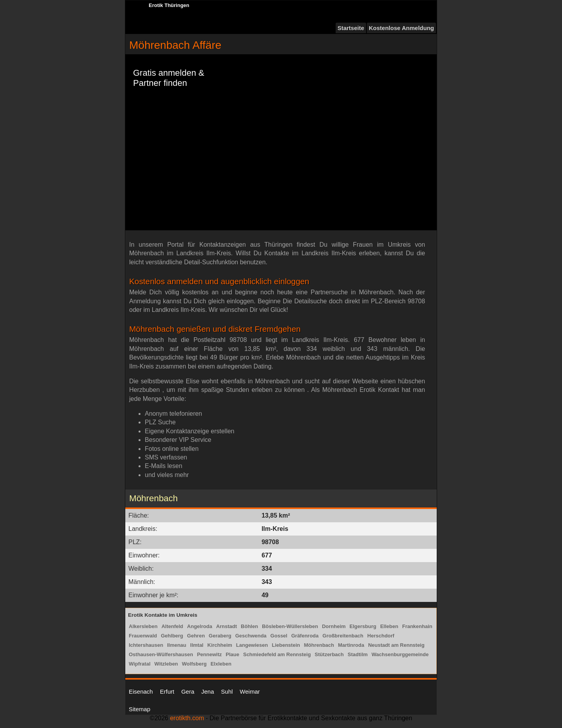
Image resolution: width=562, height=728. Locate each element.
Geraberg (220, 636)
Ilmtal (197, 645)
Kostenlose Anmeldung (401, 28)
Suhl (227, 692)
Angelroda (199, 626)
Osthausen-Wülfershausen (161, 654)
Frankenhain (417, 626)
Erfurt (167, 692)
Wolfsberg (194, 664)
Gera (188, 692)
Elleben (389, 626)
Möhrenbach (319, 645)
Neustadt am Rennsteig (396, 645)
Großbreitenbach (343, 636)
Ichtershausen (146, 645)
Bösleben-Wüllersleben (290, 626)
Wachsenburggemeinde (400, 654)
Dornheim (334, 626)
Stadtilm (358, 654)
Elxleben (221, 664)
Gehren (196, 636)
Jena (208, 692)
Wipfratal (140, 664)
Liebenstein (286, 645)
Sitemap (140, 709)
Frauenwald (143, 636)
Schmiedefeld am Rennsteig (277, 654)
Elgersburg (363, 626)
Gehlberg (172, 636)
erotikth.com (187, 718)
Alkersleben (143, 626)
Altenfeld (173, 626)
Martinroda (351, 645)
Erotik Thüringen (169, 5)
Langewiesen (252, 645)
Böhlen (249, 626)
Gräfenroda (305, 636)
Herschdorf (381, 636)
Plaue (232, 654)
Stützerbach (329, 654)
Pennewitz (210, 654)
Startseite (351, 28)
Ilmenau (177, 645)
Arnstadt (227, 626)
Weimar (250, 692)
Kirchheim (220, 645)
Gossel (279, 636)
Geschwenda (251, 636)
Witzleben (166, 664)
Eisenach (141, 692)
